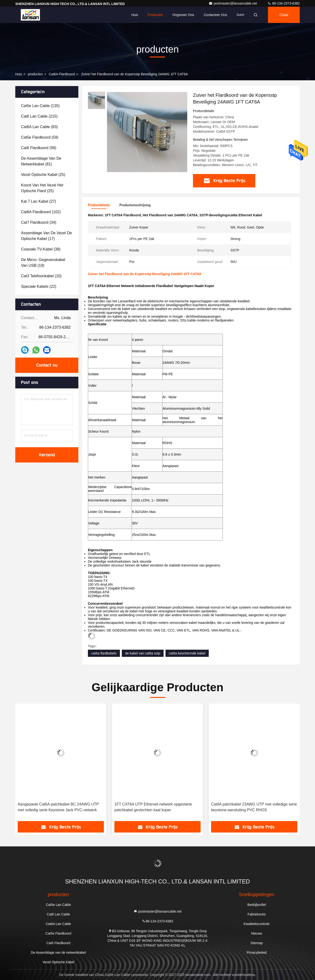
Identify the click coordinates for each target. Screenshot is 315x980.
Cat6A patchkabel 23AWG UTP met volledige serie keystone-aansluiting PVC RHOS (254, 807)
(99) (39, 148)
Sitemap (257, 943)
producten (35, 74)
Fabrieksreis (256, 914)
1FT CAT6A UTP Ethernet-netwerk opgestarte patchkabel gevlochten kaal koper (153, 807)
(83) (39, 127)
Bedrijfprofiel (257, 905)
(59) (40, 137)
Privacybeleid (257, 953)
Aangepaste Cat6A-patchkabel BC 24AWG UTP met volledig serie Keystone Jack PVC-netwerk (58, 807)
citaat (284, 15)
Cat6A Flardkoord (62, 74)
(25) (43, 175)
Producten (155, 15)
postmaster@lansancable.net (233, 3)
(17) (46, 236)
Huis (135, 15)
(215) (39, 116)
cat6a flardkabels (104, 653)
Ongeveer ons (183, 15)
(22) (39, 286)
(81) (41, 161)
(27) (39, 201)
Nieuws (257, 933)
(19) (43, 263)
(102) (41, 212)
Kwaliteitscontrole (257, 924)
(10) (41, 276)
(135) (40, 106)
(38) (41, 249)
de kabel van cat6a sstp (143, 653)
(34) (39, 222)
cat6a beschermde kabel (187, 653)
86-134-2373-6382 (284, 3)
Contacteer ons (215, 15)
